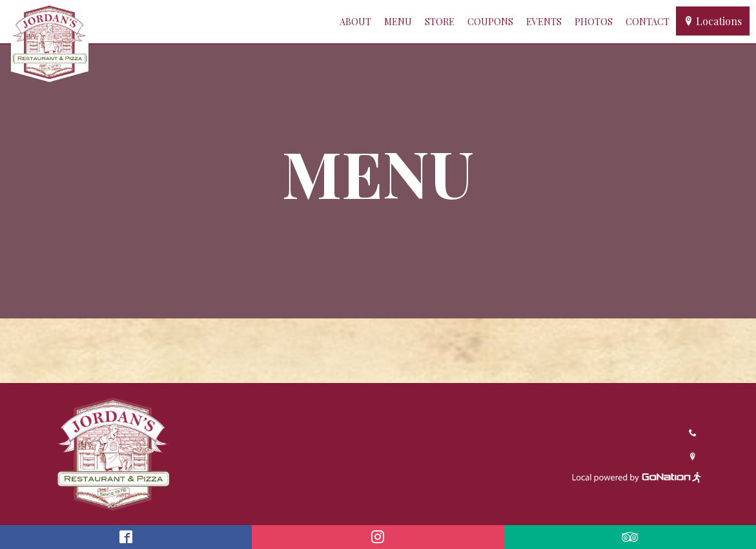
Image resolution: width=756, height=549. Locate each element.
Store (440, 22)
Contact (648, 22)
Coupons (490, 22)
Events (544, 22)
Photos (594, 22)
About (355, 22)
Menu (398, 22)
